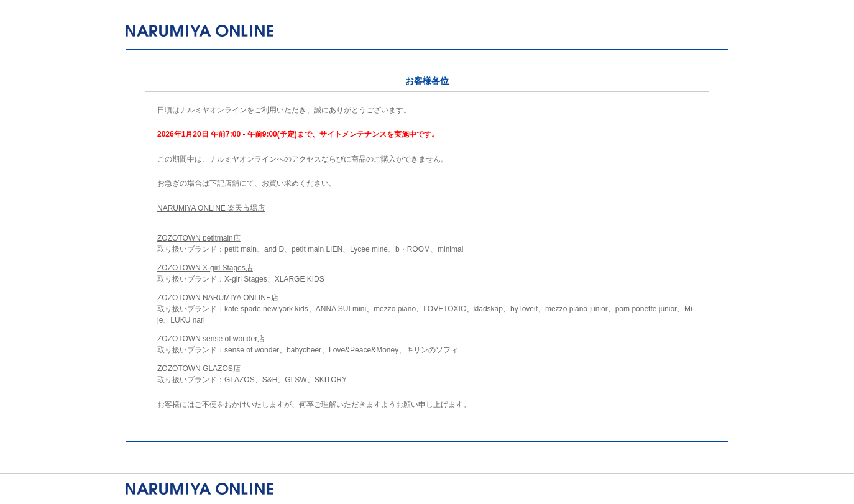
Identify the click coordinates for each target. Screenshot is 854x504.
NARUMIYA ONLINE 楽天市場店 (211, 208)
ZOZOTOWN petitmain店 (199, 238)
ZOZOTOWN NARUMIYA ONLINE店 (218, 298)
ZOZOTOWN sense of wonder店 (211, 339)
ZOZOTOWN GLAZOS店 (199, 369)
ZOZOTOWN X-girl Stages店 (205, 268)
